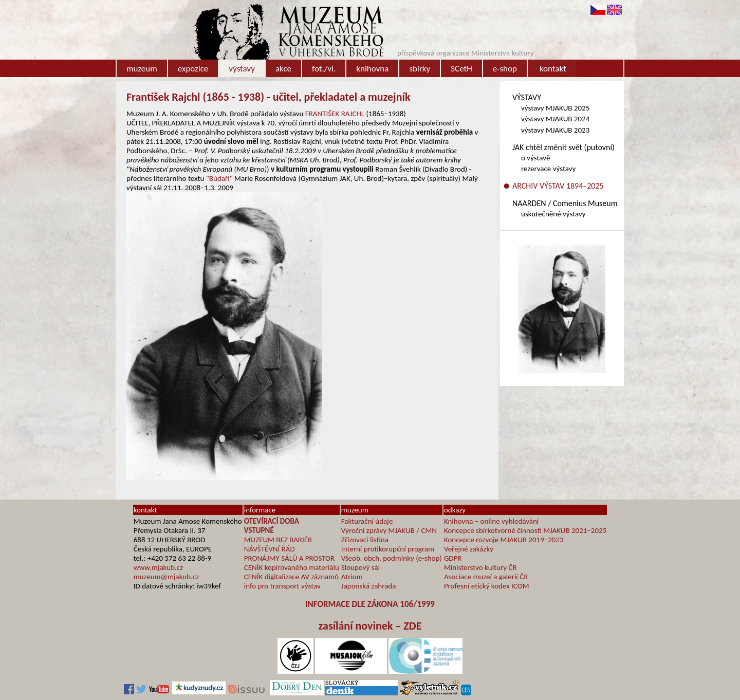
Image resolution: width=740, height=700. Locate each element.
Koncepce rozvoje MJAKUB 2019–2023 (504, 540)
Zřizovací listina (365, 540)
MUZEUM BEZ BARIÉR (278, 540)
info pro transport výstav (282, 586)
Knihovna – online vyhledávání (491, 521)
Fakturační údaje (367, 521)
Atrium (352, 577)
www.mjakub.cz (158, 567)
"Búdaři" (219, 178)
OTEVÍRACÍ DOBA (272, 521)
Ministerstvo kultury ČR (480, 567)
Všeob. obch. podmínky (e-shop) (392, 558)
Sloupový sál (360, 567)
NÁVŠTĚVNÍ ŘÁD (270, 549)
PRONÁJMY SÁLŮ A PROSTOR (289, 558)
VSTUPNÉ (259, 530)
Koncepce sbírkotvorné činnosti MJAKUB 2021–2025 (525, 530)
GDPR (453, 558)
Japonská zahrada (369, 586)
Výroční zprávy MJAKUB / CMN (389, 530)
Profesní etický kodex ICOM (487, 586)
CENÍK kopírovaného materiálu (292, 567)
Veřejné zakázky (469, 549)
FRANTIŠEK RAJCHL (335, 114)
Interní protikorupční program (388, 549)
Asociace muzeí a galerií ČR (486, 577)
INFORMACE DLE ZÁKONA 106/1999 (370, 604)
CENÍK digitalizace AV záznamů (291, 577)
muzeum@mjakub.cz (166, 577)
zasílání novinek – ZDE (370, 626)
